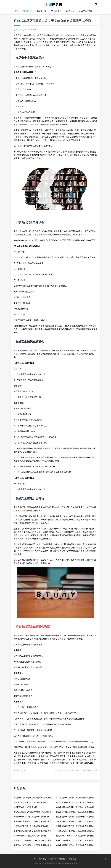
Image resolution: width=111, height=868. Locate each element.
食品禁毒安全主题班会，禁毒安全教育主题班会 (75, 817)
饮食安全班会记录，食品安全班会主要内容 (31, 826)
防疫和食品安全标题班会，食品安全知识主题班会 (75, 822)
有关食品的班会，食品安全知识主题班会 (30, 836)
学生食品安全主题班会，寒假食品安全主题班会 (75, 798)
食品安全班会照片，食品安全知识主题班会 (31, 802)
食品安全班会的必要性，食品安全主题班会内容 (75, 807)
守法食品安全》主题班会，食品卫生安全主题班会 (75, 832)
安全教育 (27, 11)
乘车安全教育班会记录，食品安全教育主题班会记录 (75, 827)
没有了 (23, 770)
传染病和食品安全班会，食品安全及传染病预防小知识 (75, 803)
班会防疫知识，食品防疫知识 (25, 807)
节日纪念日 (56, 11)
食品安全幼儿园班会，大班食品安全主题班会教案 (75, 836)
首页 (16, 11)
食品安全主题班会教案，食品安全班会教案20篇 (33, 798)
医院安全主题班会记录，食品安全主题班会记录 (33, 845)
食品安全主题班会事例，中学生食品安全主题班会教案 (33, 813)
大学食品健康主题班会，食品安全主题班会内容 (33, 821)
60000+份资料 (86, 11)
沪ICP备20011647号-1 (69, 863)
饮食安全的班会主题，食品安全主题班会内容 (32, 817)
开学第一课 (41, 11)
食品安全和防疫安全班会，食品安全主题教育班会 (75, 813)
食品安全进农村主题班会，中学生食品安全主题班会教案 (33, 841)
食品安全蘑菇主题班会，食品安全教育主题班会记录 (75, 846)
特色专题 (70, 11)
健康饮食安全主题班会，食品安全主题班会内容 (33, 831)
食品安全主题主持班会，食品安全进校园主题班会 (75, 841)
